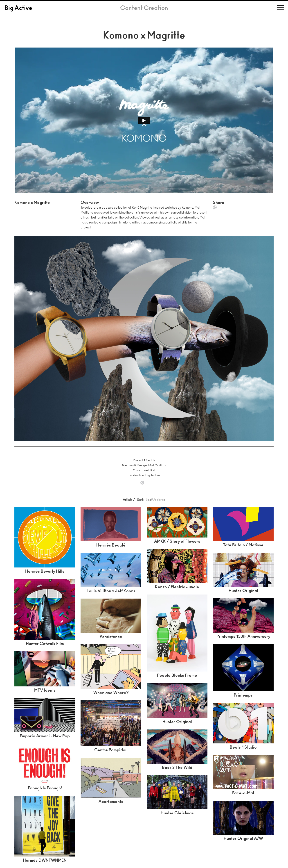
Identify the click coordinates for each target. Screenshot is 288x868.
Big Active (18, 9)
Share (215, 207)
